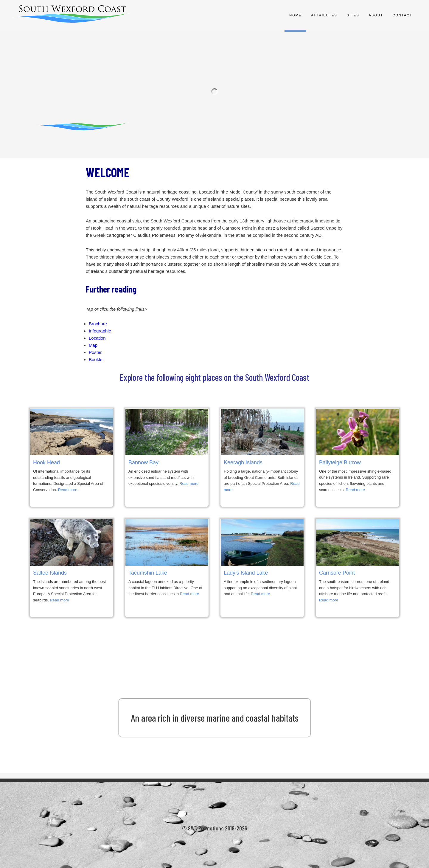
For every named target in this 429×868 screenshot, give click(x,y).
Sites (353, 15)
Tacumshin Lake (148, 573)
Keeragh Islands (243, 462)
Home (295, 15)
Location (97, 338)
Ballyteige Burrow (340, 462)
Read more (68, 490)
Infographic (100, 331)
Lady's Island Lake (246, 573)
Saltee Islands (50, 573)
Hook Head (46, 462)
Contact (402, 15)
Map (93, 345)
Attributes (324, 15)
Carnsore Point (337, 573)
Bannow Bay (143, 462)
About (376, 15)
